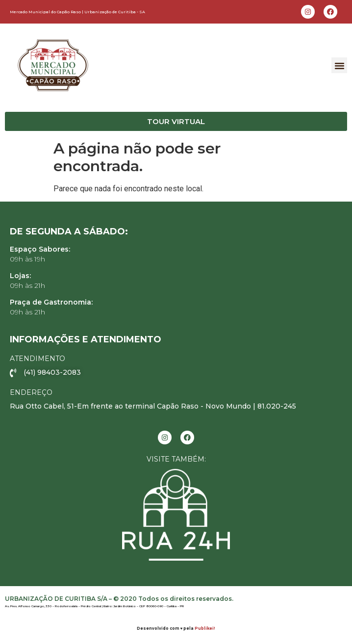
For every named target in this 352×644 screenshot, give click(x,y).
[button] (339, 65)
